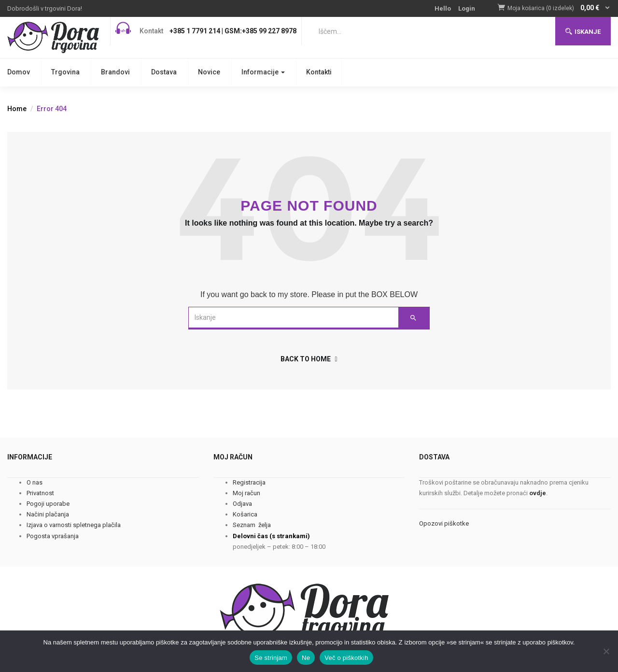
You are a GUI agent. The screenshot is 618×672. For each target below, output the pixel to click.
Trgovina (65, 72)
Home (17, 109)
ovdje (538, 493)
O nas (35, 482)
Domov (19, 72)
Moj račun (246, 493)
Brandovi (115, 72)
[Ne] (606, 651)
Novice (209, 72)
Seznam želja (252, 525)
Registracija (249, 482)
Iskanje (583, 32)
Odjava (242, 504)
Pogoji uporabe (48, 504)
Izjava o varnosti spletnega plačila (74, 525)
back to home (309, 359)
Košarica (245, 514)
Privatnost (40, 493)
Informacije (263, 72)
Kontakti (319, 72)
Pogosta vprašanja (53, 536)
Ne (306, 658)
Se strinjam (271, 658)
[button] (559, 8)
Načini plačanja (48, 514)
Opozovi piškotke (444, 523)
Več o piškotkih (346, 658)
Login (467, 8)
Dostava (164, 72)
